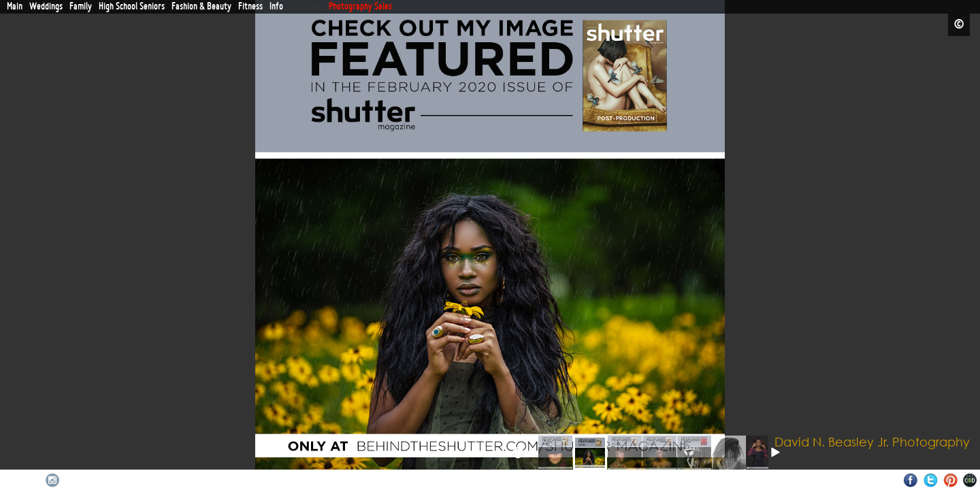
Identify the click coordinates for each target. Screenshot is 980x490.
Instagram (53, 480)
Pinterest (950, 480)
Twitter (931, 480)
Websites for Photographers (970, 480)
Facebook (911, 480)
